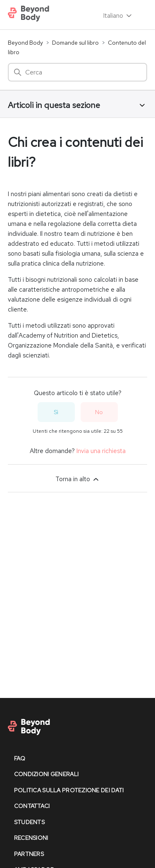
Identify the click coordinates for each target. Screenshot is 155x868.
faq (20, 758)
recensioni (31, 838)
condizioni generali (46, 774)
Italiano (118, 16)
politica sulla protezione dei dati (69, 790)
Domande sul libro (75, 43)
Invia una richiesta (101, 451)
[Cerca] (78, 72)
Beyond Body (25, 43)
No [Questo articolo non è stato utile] (99, 412)
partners (29, 854)
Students (29, 822)
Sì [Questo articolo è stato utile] (56, 412)
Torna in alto (78, 479)
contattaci (32, 806)
